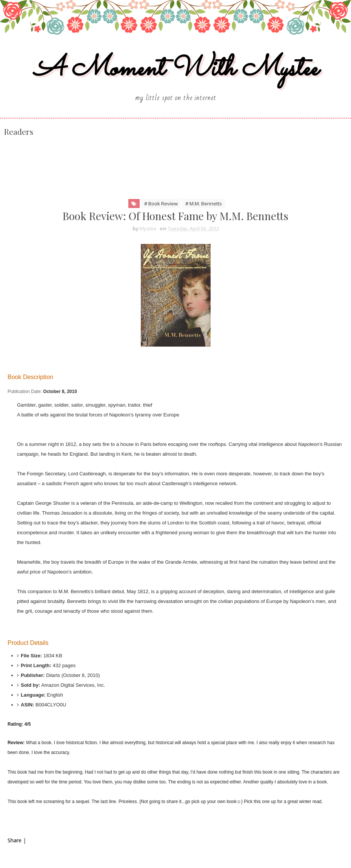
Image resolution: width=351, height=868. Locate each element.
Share (15, 840)
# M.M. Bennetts (204, 204)
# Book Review (161, 204)
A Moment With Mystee (176, 69)
